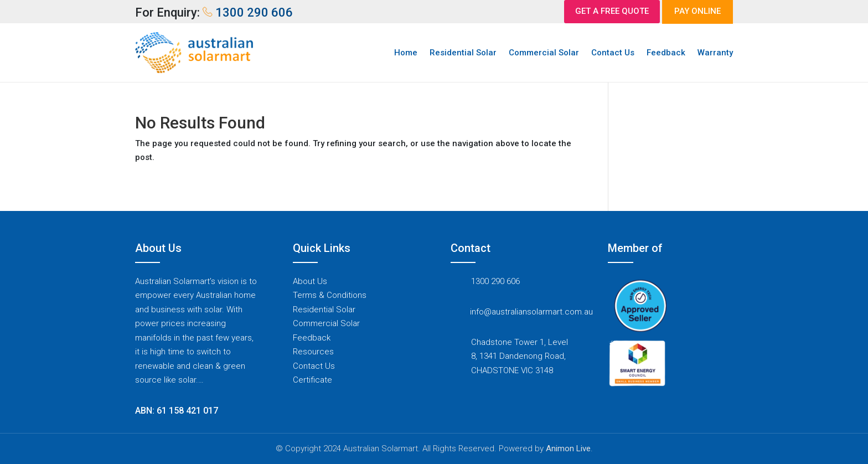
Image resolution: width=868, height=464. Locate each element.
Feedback (666, 53)
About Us (310, 281)
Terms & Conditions (330, 295)
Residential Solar (463, 53)
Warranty (715, 53)
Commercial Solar (544, 53)
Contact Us (613, 53)
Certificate (312, 380)
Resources (313, 352)
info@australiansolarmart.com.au (531, 312)
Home (406, 53)
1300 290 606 (495, 281)
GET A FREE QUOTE (612, 11)
